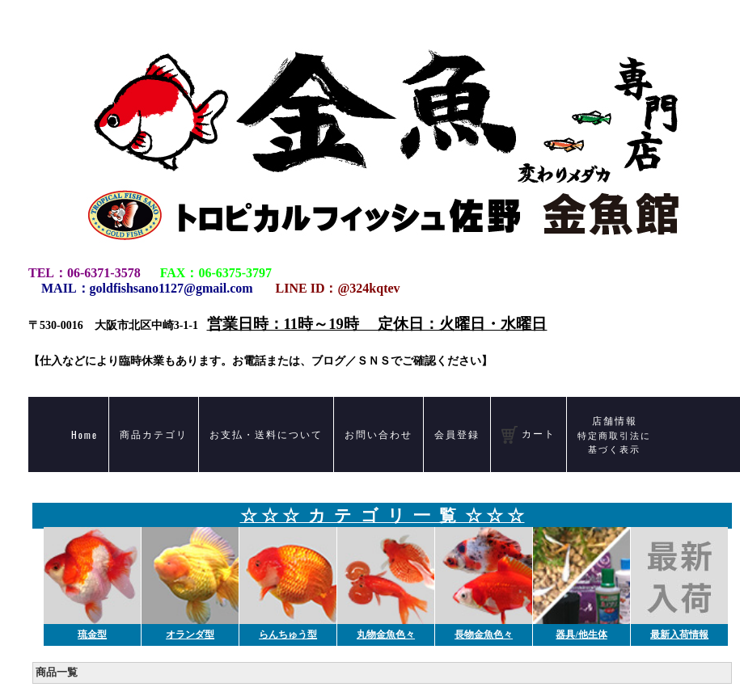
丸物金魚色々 (386, 635)
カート (529, 435)
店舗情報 (614, 434)
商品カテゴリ (154, 434)
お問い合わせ (378, 434)
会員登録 (457, 434)
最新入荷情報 (679, 635)
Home (85, 434)
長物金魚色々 (484, 635)
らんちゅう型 (288, 635)
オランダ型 (190, 635)
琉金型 (92, 635)
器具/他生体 (581, 635)
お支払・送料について (266, 434)
